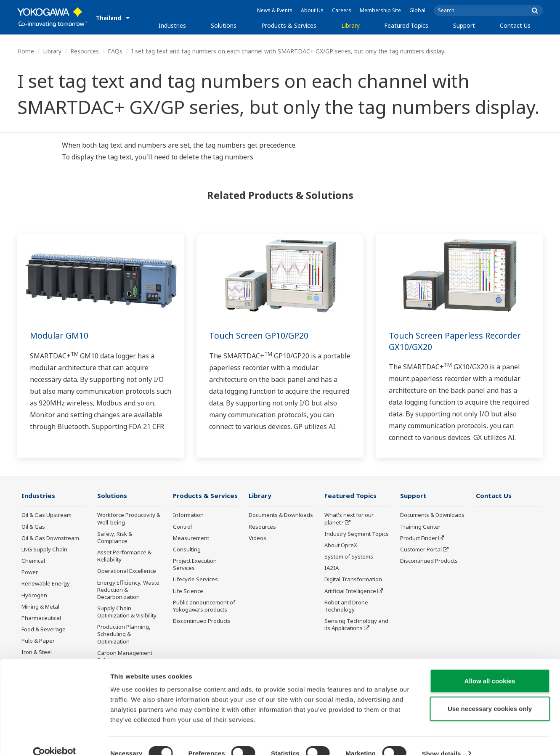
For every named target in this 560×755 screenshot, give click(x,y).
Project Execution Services (195, 565)
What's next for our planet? (349, 519)
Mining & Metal (40, 607)
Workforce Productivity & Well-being (129, 519)
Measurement (191, 538)
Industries (172, 25)
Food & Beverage (44, 630)
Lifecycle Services (195, 580)
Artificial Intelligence (350, 591)
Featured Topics (406, 25)
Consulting (187, 550)
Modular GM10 (60, 335)
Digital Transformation (353, 580)
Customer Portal (421, 550)
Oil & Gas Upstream (46, 515)
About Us (312, 10)
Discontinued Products (202, 621)
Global (417, 10)
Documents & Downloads (281, 515)
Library (350, 25)
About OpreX (341, 546)
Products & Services (289, 25)
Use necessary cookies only (490, 693)
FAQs (115, 51)
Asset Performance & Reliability (124, 556)
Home (26, 51)
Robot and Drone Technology (346, 606)
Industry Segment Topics (357, 534)
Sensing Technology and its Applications (356, 625)
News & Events (275, 10)
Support (464, 25)
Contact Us (515, 25)
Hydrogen (34, 595)
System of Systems (349, 557)
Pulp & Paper (38, 641)
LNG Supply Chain (44, 550)
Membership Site (380, 10)
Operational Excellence (127, 571)
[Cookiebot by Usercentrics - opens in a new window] (54, 739)
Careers (342, 10)
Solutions (224, 25)
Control (182, 527)
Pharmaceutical (41, 618)
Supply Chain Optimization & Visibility (127, 612)
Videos (257, 538)
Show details (442, 738)
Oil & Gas (33, 527)
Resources (85, 51)
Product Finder (419, 538)
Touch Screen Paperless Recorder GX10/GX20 (455, 341)
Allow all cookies (490, 666)
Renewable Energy (46, 584)
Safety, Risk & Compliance (115, 538)
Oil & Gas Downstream (50, 538)
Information (188, 515)
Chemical (33, 561)
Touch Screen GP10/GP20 (259, 335)
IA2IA (332, 568)
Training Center (420, 527)
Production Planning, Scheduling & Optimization (124, 634)
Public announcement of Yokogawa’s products (204, 606)
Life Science (188, 591)
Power (30, 572)
